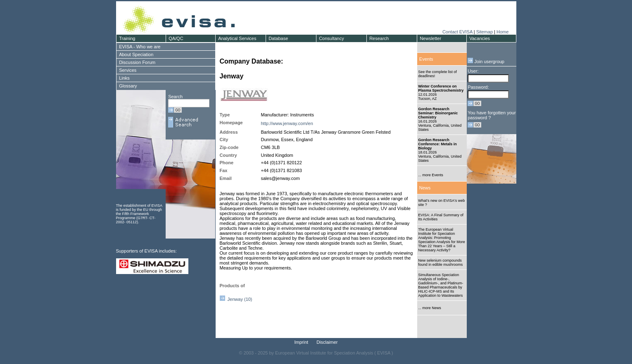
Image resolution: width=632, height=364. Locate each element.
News (425, 188)
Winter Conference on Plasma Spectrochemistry (441, 88)
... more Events (431, 175)
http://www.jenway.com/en (287, 123)
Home (503, 32)
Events (426, 59)
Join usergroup (486, 61)
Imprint (302, 342)
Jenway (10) (236, 299)
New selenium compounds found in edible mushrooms (440, 262)
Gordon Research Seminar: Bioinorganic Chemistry (438, 113)
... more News (430, 308)
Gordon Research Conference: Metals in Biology (437, 144)
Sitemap (485, 32)
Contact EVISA (457, 32)
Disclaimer (327, 342)
